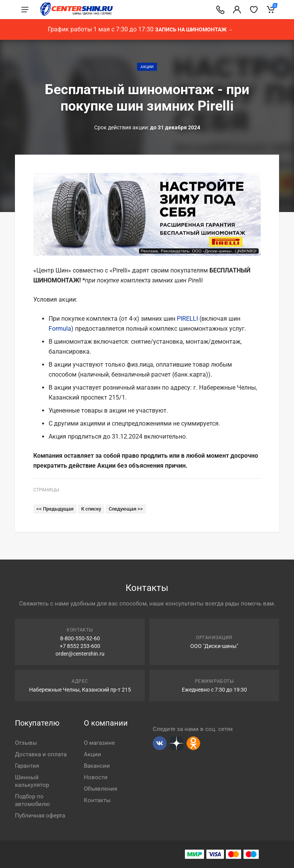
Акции (147, 67)
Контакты (97, 800)
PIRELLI (187, 319)
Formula (60, 329)
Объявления (100, 789)
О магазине (99, 743)
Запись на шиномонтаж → (194, 29)
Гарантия (27, 766)
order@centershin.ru (80, 654)
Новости (96, 777)
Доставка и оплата (41, 754)
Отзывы (26, 743)
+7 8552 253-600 (80, 646)
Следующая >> (126, 509)
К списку (91, 509)
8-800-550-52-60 (80, 638)
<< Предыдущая (55, 509)
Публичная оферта (40, 816)
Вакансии (97, 766)
